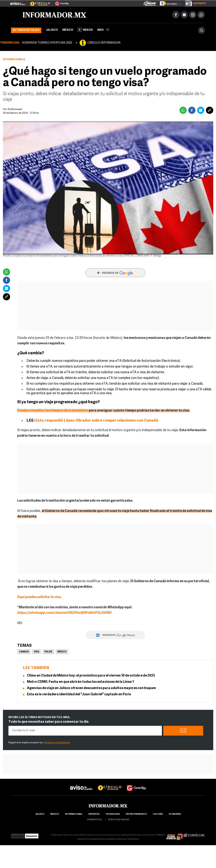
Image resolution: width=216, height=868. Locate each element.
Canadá (24, 652)
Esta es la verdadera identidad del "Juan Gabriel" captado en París (79, 694)
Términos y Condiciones (57, 743)
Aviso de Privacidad (87, 839)
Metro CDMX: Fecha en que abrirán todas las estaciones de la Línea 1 (80, 682)
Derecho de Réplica (106, 839)
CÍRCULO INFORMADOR (104, 43)
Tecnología (113, 814)
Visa (37, 652)
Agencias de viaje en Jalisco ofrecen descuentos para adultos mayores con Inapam (91, 688)
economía (175, 814)
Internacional (13, 60)
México (68, 30)
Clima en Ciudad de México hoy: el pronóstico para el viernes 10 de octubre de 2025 (91, 676)
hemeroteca (95, 820)
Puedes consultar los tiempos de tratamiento (53, 411)
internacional (74, 814)
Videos (85, 30)
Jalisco (52, 30)
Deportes (94, 814)
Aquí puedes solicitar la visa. (39, 597)
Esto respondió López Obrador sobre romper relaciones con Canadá (97, 421)
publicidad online (119, 820)
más (103, 30)
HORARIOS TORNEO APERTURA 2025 (47, 43)
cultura (158, 814)
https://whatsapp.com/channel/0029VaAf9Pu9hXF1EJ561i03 (65, 613)
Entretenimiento (136, 814)
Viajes (48, 652)
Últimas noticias (26, 30)
